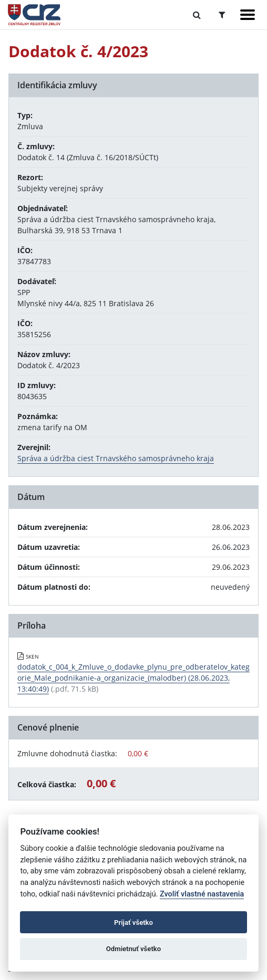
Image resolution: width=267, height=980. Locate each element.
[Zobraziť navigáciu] (248, 15)
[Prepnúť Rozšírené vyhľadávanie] (222, 15)
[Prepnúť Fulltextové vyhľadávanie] (197, 15)
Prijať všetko (133, 922)
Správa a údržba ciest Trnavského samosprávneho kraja (116, 458)
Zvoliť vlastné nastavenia (202, 894)
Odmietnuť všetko (133, 949)
